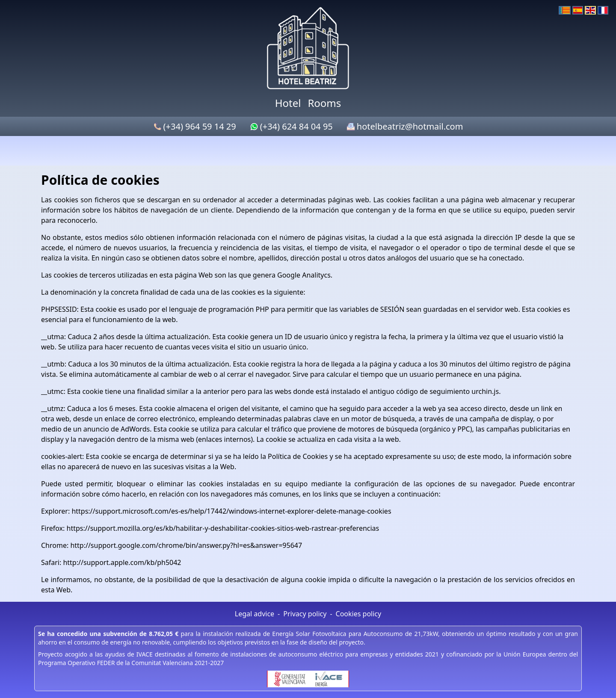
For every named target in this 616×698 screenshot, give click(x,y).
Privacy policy (305, 614)
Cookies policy (359, 614)
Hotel (288, 103)
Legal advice (255, 614)
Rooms (324, 103)
